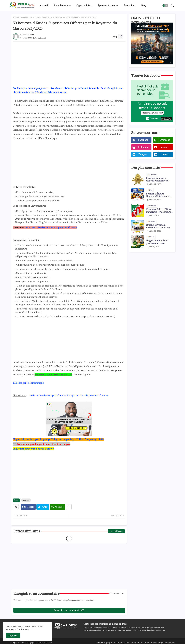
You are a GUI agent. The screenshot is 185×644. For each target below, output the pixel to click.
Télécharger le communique (28, 383)
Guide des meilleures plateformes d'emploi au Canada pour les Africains (68, 395)
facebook (143, 140)
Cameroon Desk (45, 643)
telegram (143, 154)
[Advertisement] (69, 62)
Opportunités (83, 5)
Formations (130, 5)
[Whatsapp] (58, 507)
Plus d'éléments (116, 531)
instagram (143, 147)
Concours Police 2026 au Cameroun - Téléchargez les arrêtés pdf (159, 211)
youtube (165, 147)
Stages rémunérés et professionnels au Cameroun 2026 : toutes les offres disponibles (158, 242)
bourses (24, 17)
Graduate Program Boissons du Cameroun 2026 (158, 226)
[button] (165, 5)
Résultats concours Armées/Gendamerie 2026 (157, 179)
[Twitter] (43, 507)
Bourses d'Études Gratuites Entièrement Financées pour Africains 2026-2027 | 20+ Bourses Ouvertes (159, 195)
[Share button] (69, 507)
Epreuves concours (108, 5)
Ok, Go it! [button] (13, 636)
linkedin (165, 154)
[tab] (44, 5)
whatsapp (165, 140)
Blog (144, 5)
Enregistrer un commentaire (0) (69, 610)
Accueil (44, 5)
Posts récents (61, 5)
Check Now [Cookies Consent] (22, 629)
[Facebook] (28, 507)
